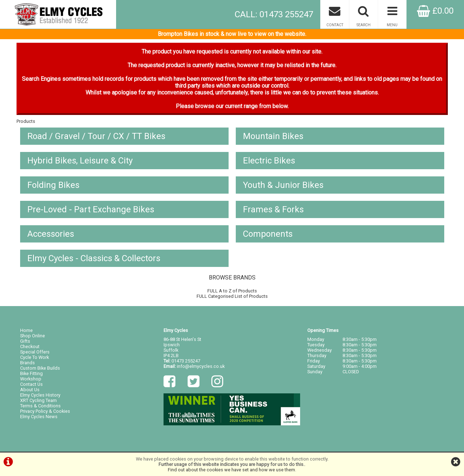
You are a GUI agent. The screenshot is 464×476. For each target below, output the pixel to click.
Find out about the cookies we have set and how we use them (231, 470)
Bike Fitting (31, 373)
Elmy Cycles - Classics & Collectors (94, 258)
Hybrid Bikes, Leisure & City (80, 161)
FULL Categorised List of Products (232, 296)
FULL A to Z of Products (232, 291)
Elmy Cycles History (40, 395)
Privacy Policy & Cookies (45, 411)
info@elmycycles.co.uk (201, 366)
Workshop (31, 379)
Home (26, 330)
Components (268, 234)
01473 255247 (186, 361)
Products (26, 121)
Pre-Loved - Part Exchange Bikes (91, 209)
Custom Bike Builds (40, 368)
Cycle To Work (35, 357)
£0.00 (435, 11)
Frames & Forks (273, 209)
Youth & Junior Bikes (283, 185)
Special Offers (35, 352)
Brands (27, 363)
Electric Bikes (269, 161)
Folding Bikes (53, 185)
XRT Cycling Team (38, 400)
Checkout (30, 346)
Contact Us (31, 384)
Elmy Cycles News (39, 417)
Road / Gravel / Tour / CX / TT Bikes (96, 136)
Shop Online (33, 336)
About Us (30, 390)
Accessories (51, 234)
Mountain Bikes (273, 136)
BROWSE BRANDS (232, 278)
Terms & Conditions (40, 406)
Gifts (25, 341)
